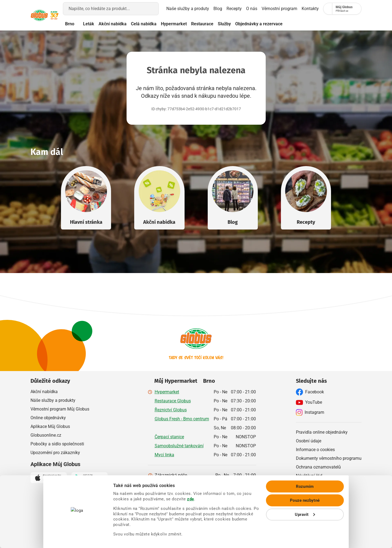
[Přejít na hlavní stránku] (44, 15)
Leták (109, 24)
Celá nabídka (164, 24)
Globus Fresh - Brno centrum (182, 419)
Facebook (310, 392)
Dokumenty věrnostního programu (329, 458)
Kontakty (297, 9)
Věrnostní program (266, 9)
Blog (198, 9)
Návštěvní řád (309, 475)
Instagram (310, 412)
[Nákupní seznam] (317, 9)
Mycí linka (164, 454)
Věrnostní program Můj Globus (60, 409)
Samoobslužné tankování (179, 446)
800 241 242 (227, 484)
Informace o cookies (315, 449)
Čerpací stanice (169, 437)
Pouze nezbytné (347, 515)
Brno (87, 24)
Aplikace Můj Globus (50, 426)
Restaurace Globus (173, 401)
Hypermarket (195, 24)
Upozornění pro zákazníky (55, 452)
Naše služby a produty (164, 9)
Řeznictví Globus (171, 410)
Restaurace (223, 24)
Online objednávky (48, 417)
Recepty (214, 9)
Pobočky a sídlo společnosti (57, 444)
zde (288, 508)
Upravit (347, 529)
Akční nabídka (133, 24)
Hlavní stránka (86, 222)
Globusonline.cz (46, 435)
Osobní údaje (309, 441)
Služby (245, 24)
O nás (235, 9)
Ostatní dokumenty (314, 484)
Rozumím (347, 501)
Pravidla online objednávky (322, 432)
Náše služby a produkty (53, 400)
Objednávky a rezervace (280, 24)
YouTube (309, 402)
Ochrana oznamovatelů (318, 467)
